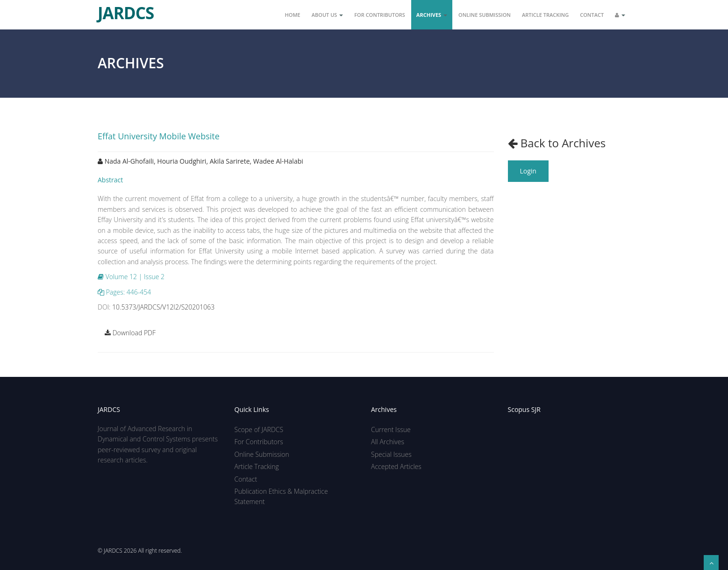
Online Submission (485, 15)
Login (528, 171)
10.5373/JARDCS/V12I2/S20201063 (163, 307)
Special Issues (391, 454)
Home (293, 15)
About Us (328, 15)
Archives (432, 15)
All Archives (388, 442)
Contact (592, 15)
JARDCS (126, 9)
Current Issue (391, 429)
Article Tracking (545, 15)
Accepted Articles (396, 466)
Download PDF (130, 333)
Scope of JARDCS (259, 429)
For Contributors (380, 15)
